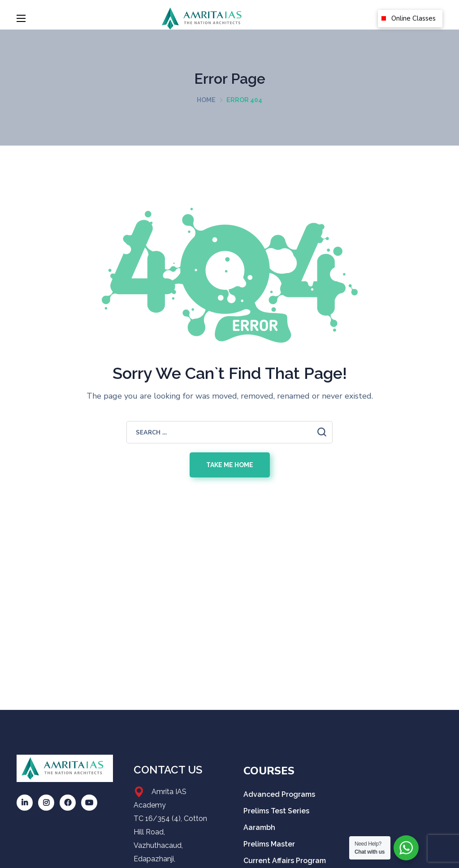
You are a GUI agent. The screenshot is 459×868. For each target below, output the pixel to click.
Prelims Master (269, 844)
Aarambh (260, 827)
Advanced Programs (279, 794)
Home (206, 100)
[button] (410, 19)
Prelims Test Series (276, 811)
